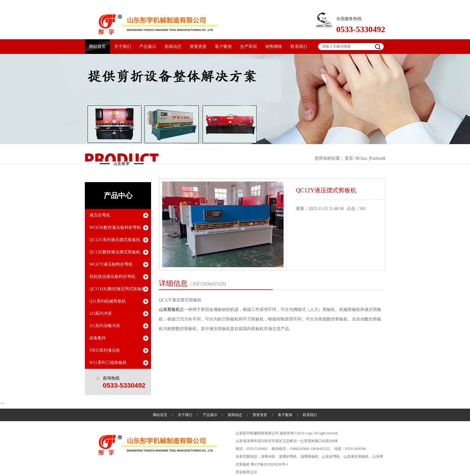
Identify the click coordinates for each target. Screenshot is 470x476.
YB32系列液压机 (105, 350)
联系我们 (299, 47)
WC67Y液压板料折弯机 (111, 264)
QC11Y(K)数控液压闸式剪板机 (117, 289)
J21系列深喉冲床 (105, 326)
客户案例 (223, 47)
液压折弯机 (100, 215)
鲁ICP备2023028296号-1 (270, 464)
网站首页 (97, 47)
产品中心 (118, 196)
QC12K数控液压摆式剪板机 (115, 252)
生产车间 (248, 47)
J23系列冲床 (101, 313)
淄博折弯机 (288, 457)
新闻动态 (173, 47)
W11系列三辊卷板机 (108, 363)
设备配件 (98, 338)
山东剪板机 (169, 310)
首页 (349, 158)
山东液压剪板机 (356, 457)
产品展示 (148, 47)
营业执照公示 (246, 472)
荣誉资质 (198, 47)
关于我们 (123, 47)
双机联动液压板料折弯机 (112, 277)
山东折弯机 (331, 457)
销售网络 (274, 47)
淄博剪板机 (309, 457)
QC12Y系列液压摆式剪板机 (115, 240)
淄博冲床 (268, 457)
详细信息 (173, 283)
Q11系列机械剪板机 (108, 301)
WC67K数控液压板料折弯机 (115, 228)
